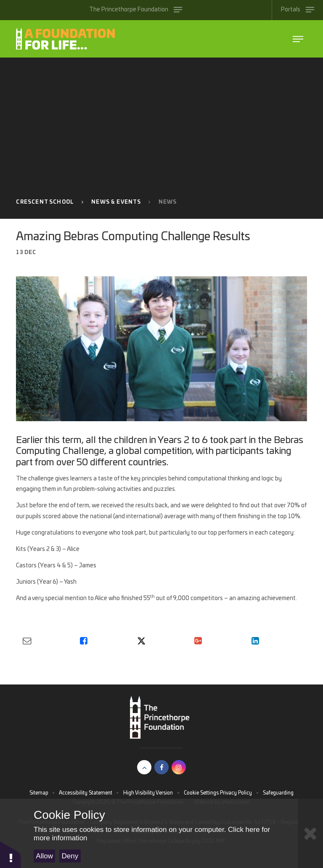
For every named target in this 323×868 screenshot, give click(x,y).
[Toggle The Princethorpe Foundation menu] (136, 10)
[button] (11, 854)
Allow (44, 856)
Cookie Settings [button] (201, 793)
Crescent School (45, 202)
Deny (70, 856)
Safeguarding (278, 793)
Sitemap (39, 793)
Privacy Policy (236, 793)
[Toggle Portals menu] (297, 10)
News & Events (116, 202)
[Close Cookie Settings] (310, 833)
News (168, 202)
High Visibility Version (148, 793)
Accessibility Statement (86, 793)
